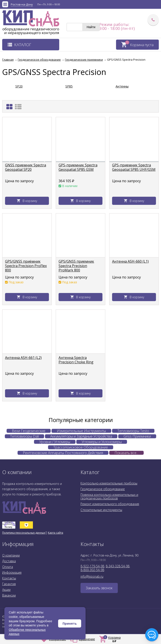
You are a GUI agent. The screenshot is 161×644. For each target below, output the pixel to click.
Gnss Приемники (137, 436)
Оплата (8, 567)
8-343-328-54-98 (118, 566)
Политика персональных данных (24, 533)
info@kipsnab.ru (92, 576)
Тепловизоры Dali (24, 436)
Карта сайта (55, 533)
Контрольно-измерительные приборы (109, 483)
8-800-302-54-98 (92, 570)
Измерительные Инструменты (81, 431)
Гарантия (9, 584)
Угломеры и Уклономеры (102, 442)
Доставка (9, 561)
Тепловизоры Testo (133, 431)
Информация (12, 572)
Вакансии (9, 595)
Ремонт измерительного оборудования (110, 504)
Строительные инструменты (101, 510)
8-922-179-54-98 (92, 566)
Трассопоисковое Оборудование (81, 447)
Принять (70, 623)
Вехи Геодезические (29, 431)
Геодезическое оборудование (103, 489)
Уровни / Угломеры (55, 442)
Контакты (9, 578)
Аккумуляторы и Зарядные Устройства (81, 436)
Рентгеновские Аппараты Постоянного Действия (63, 453)
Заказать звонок (99, 588)
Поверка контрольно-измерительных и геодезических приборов (109, 496)
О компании (11, 555)
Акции (6, 590)
